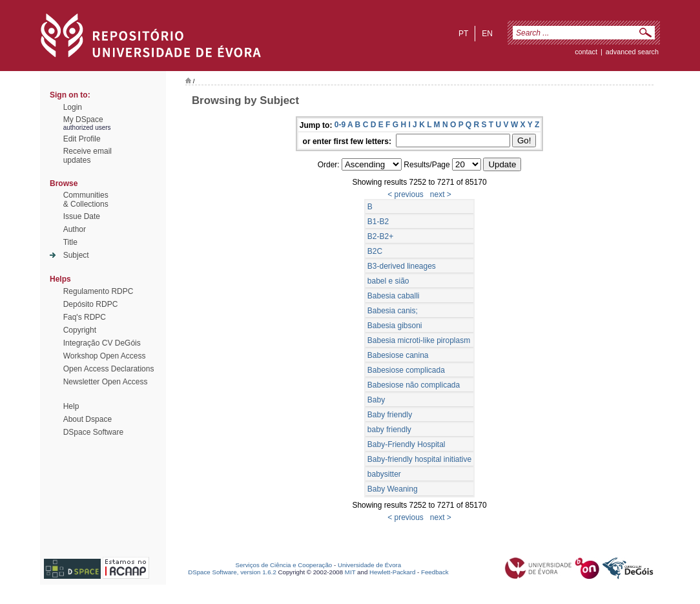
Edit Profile (82, 139)
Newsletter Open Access (106, 382)
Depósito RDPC (91, 304)
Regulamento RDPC (98, 291)
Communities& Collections (86, 200)
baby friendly (389, 430)
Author (75, 229)
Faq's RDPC (85, 317)
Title (70, 242)
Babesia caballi (394, 296)
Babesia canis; (393, 311)
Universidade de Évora (369, 565)
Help (71, 406)
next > (441, 194)
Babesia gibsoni (395, 326)
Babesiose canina (398, 355)
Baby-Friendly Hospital (407, 444)
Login (73, 107)
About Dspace (87, 419)
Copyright (80, 330)
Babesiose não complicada (414, 385)
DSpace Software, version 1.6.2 (232, 572)
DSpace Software (93, 432)
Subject (76, 255)
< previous (406, 194)
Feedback (435, 572)
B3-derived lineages (402, 266)
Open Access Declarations (109, 369)
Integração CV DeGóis (102, 343)
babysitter (384, 474)
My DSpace (83, 120)
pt (463, 34)
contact (586, 52)
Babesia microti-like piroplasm (419, 340)
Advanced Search (632, 52)
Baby (376, 400)
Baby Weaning (393, 489)
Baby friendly (390, 415)
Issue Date (82, 216)
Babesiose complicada (406, 370)
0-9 (340, 125)
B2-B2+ (380, 236)
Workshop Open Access (105, 356)
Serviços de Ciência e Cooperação (284, 565)
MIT (350, 572)
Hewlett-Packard (392, 572)
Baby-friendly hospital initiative (419, 459)
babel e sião (388, 281)
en (487, 34)
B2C (375, 251)
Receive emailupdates (87, 156)
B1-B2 (378, 222)
